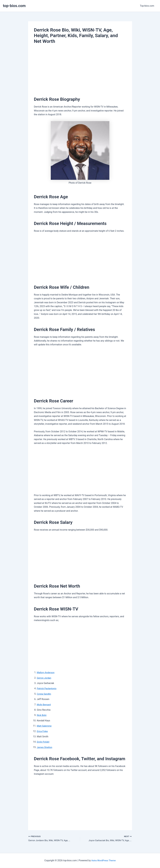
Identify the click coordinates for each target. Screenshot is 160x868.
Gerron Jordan (44, 678)
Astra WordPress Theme (103, 861)
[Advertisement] (80, 69)
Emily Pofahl (43, 742)
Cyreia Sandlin (44, 694)
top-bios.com (14, 6)
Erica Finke (43, 731)
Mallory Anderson (46, 672)
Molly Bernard (44, 705)
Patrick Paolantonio (47, 688)
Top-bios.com (148, 6)
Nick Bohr (42, 715)
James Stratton (45, 747)
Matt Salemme (45, 726)
